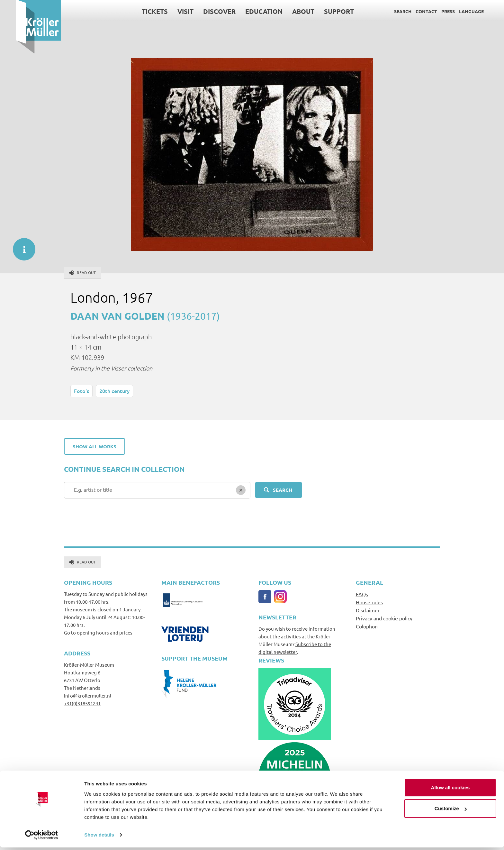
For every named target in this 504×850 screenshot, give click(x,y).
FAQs (362, 594)
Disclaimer (368, 610)
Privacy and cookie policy (384, 618)
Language (456, 11)
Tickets (139, 11)
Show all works (94, 446)
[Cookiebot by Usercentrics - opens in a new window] (42, 837)
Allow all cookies (450, 790)
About (288, 11)
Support (323, 11)
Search (387, 11)
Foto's (81, 391)
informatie (21, 246)
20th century (114, 391)
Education (248, 11)
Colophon (367, 626)
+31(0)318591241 (82, 703)
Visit (170, 11)
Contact (411, 11)
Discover (204, 11)
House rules (369, 602)
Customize (451, 811)
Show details (99, 837)
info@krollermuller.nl (88, 695)
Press (432, 11)
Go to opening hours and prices (98, 632)
